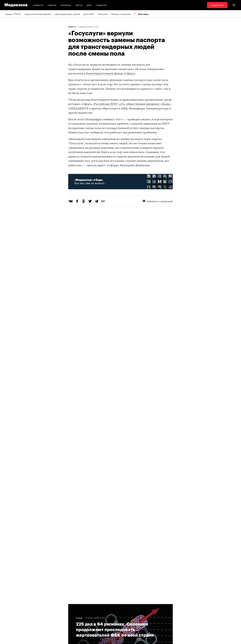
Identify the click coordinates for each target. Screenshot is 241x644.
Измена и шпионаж (121, 14)
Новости (38, 5)
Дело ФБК (89, 14)
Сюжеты (52, 5)
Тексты (79, 5)
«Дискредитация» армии (67, 14)
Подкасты (101, 5)
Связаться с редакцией (158, 201)
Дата (89, 5)
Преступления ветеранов (38, 14)
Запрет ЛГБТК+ (13, 14)
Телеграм (103, 14)
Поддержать (217, 5)
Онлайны (66, 5)
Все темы (143, 14)
